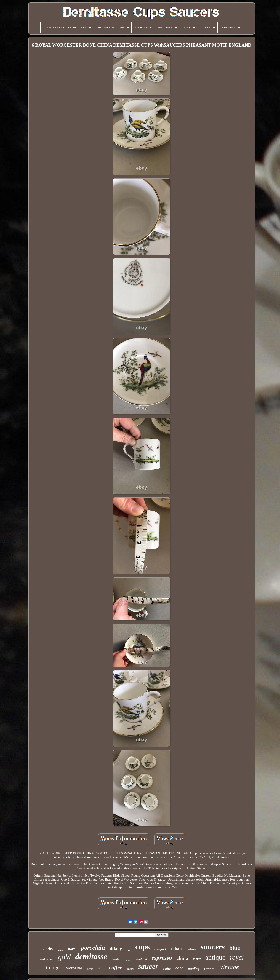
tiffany (116, 949)
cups (143, 947)
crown (128, 960)
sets (101, 968)
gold (64, 957)
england (141, 959)
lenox (60, 950)
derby (48, 949)
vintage (230, 967)
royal (237, 957)
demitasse (91, 957)
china (182, 958)
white (167, 968)
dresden (116, 959)
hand (179, 968)
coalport (160, 949)
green (130, 969)
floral (72, 949)
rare (197, 959)
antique (215, 957)
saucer (148, 966)
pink (129, 950)
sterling (194, 969)
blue (235, 948)
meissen (191, 949)
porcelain (93, 948)
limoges (53, 967)
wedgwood (46, 959)
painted (210, 968)
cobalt (176, 949)
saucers (213, 947)
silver (90, 969)
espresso (162, 958)
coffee (116, 968)
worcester (74, 968)
